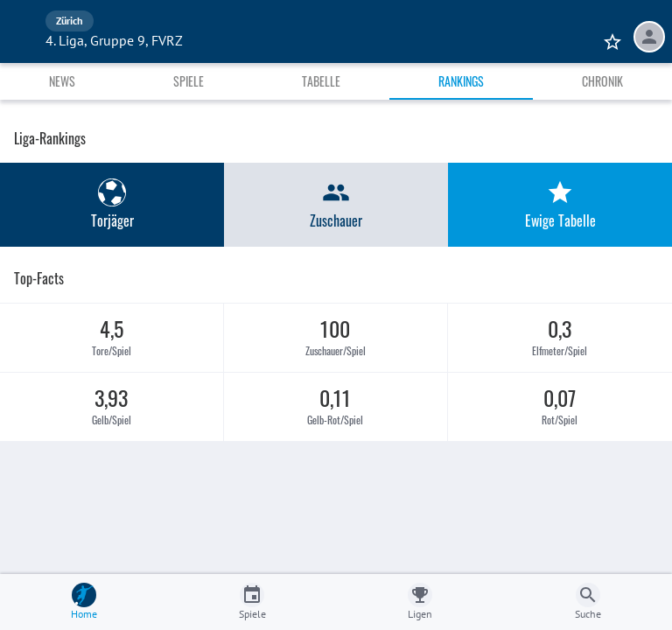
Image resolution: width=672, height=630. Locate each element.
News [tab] (62, 81)
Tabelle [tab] (321, 81)
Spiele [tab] (189, 81)
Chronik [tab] (602, 81)
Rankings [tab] (461, 81)
